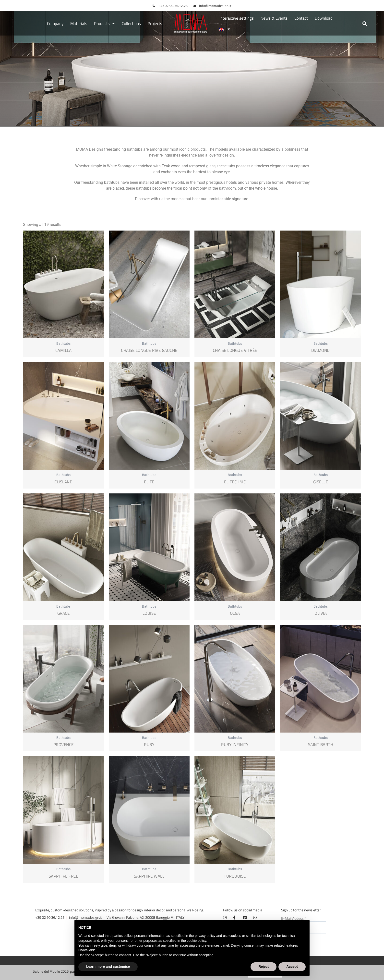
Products (104, 24)
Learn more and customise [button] (108, 967)
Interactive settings (237, 18)
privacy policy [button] (205, 936)
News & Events (274, 18)
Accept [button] (292, 967)
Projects (155, 24)
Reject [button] (264, 967)
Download (324, 18)
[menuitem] (225, 29)
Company (55, 24)
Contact (301, 18)
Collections (131, 24)
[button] (365, 24)
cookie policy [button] (197, 941)
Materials (79, 24)
